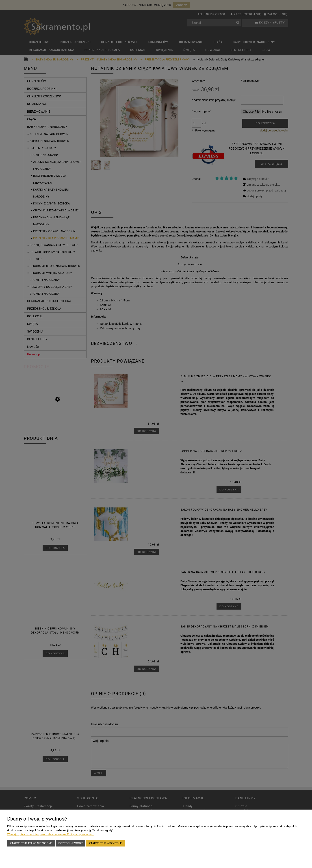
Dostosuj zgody (71, 843)
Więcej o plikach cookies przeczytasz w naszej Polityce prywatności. (51, 834)
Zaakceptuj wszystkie (105, 843)
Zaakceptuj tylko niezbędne (31, 843)
